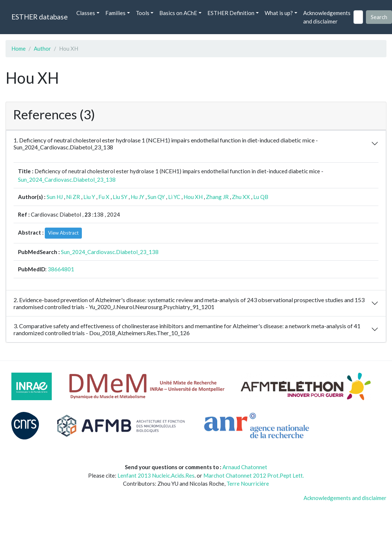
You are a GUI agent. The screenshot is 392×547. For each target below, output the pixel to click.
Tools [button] (143, 13)
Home (19, 48)
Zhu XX (241, 197)
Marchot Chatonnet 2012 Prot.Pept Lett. (254, 475)
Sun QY (156, 197)
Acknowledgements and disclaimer (327, 17)
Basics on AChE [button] (178, 13)
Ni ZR (73, 197)
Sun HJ (55, 197)
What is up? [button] (279, 13)
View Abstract (63, 233)
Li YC (174, 197)
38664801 (61, 269)
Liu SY (120, 197)
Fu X (104, 197)
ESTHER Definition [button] (231, 13)
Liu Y (89, 197)
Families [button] (115, 13)
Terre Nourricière (248, 483)
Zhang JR (217, 197)
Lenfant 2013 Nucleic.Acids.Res (156, 475)
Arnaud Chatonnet (245, 467)
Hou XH (193, 197)
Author (42, 48)
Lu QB (261, 197)
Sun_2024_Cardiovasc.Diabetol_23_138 (67, 180)
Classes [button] (86, 13)
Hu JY (137, 197)
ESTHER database (39, 17)
